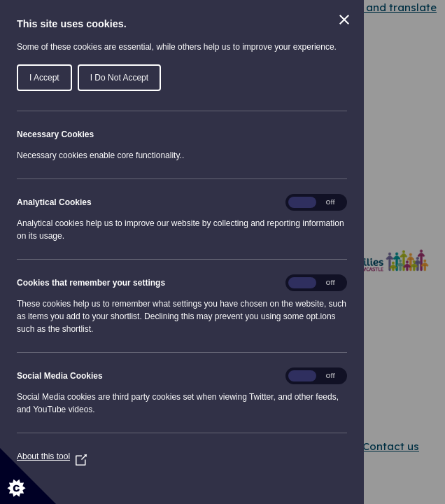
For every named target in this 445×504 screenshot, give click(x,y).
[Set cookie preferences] (28, 476)
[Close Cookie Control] (344, 20)
